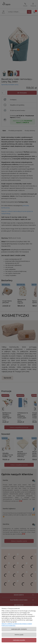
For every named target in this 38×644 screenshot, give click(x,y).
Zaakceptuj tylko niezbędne (19, 629)
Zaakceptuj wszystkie (19, 640)
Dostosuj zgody (19, 635)
